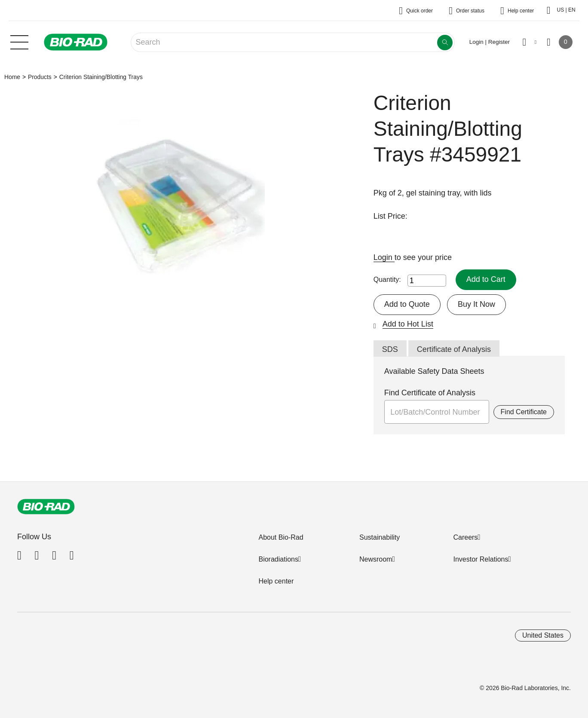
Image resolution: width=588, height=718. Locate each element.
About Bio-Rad (281, 537)
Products (40, 77)
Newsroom (376, 559)
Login (384, 257)
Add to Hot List (408, 324)
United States (543, 635)
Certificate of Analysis (454, 349)
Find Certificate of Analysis (430, 393)
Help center (276, 581)
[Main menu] (19, 41)
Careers (465, 537)
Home (12, 77)
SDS (390, 349)
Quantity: (387, 280)
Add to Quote (407, 304)
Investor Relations (481, 559)
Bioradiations (278, 559)
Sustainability (380, 537)
